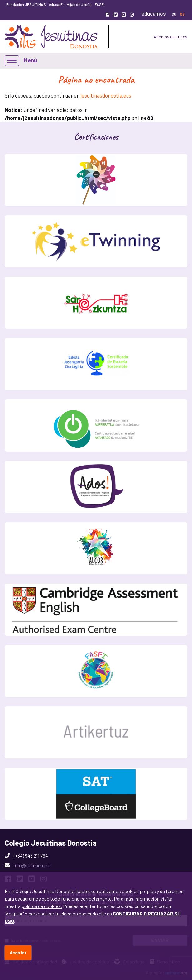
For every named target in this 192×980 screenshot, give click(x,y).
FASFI (100, 4)
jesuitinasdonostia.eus (106, 95)
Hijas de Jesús (79, 4)
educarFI (56, 4)
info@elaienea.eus (33, 865)
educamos (154, 13)
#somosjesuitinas (170, 37)
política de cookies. (42, 906)
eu (174, 14)
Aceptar (18, 952)
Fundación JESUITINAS (26, 4)
